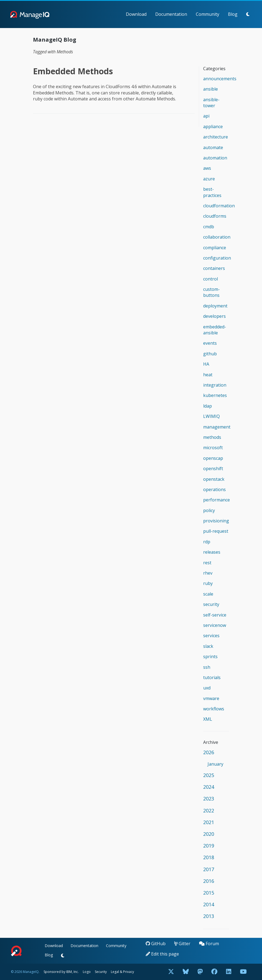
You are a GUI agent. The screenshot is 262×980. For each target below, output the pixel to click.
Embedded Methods (73, 71)
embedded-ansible (215, 330)
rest (207, 563)
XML (208, 719)
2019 (209, 846)
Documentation (171, 14)
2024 (209, 787)
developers (214, 316)
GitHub (156, 944)
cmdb (209, 227)
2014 (209, 904)
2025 (209, 775)
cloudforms (215, 216)
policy (209, 510)
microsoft (213, 448)
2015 (209, 893)
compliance (215, 248)
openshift (213, 469)
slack (208, 646)
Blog (233, 14)
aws (207, 168)
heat (208, 375)
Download (136, 14)
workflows (214, 709)
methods (212, 437)
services (211, 636)
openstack (214, 479)
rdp (207, 542)
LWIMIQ (211, 416)
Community (208, 14)
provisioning (216, 521)
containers (214, 268)
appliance (213, 127)
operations (214, 489)
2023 (209, 799)
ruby (208, 583)
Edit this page (162, 954)
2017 (209, 869)
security (211, 604)
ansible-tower (211, 103)
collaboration (217, 237)
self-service (215, 615)
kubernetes (215, 395)
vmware (211, 698)
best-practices (212, 192)
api (206, 116)
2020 (209, 834)
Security (101, 972)
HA (206, 364)
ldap (208, 406)
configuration (217, 258)
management (217, 427)
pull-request (216, 531)
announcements (220, 79)
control (211, 279)
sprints (210, 657)
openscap (213, 458)
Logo (87, 972)
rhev (208, 573)
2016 (209, 881)
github (210, 354)
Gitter (182, 944)
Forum (209, 944)
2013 (209, 916)
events (210, 343)
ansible (211, 89)
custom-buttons (211, 292)
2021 (209, 822)
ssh (207, 667)
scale (208, 594)
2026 (209, 752)
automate (213, 147)
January (215, 764)
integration (215, 385)
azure (209, 179)
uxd (207, 688)
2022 (209, 810)
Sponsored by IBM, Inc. (62, 972)
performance (217, 500)
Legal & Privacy (122, 972)
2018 (209, 857)
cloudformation (219, 206)
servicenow (215, 625)
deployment (215, 306)
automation (215, 158)
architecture (216, 137)
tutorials (212, 677)
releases (212, 552)
